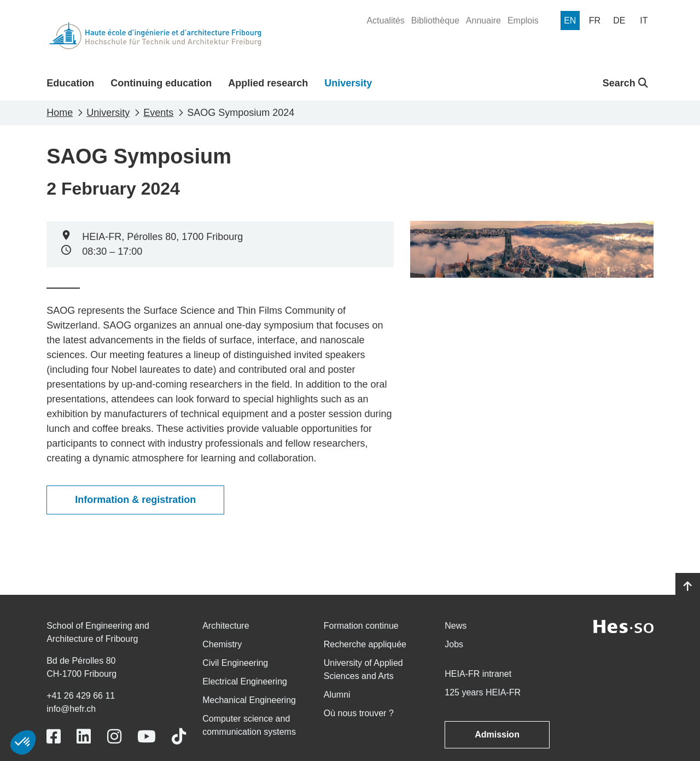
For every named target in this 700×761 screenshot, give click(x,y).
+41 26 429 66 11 (81, 696)
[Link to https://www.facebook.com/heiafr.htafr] (54, 737)
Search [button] (625, 83)
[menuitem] (385, 21)
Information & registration (135, 500)
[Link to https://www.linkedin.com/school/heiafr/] (84, 737)
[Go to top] (688, 587)
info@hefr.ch (71, 709)
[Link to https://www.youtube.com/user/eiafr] (147, 737)
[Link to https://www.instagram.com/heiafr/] (114, 737)
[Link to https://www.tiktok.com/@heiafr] (179, 737)
